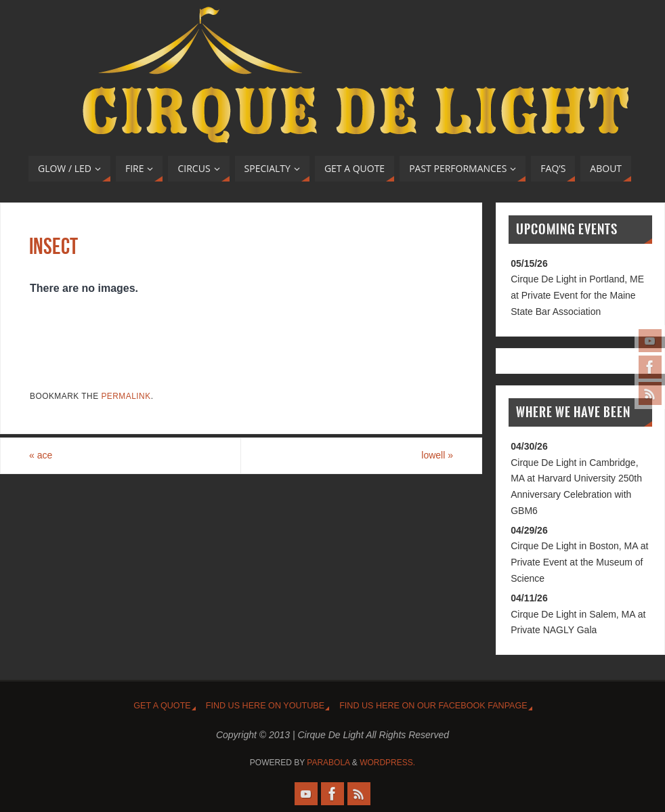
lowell (437, 455)
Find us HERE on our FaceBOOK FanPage (433, 706)
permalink (126, 396)
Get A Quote (162, 706)
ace (41, 455)
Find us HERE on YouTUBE (265, 706)
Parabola (328, 763)
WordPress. (387, 763)
